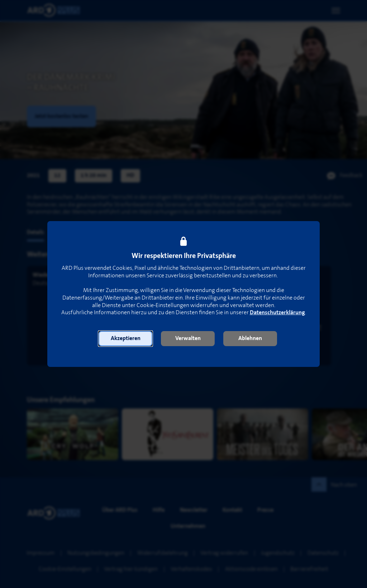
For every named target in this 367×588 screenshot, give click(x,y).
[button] (125, 339)
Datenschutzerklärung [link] (277, 313)
